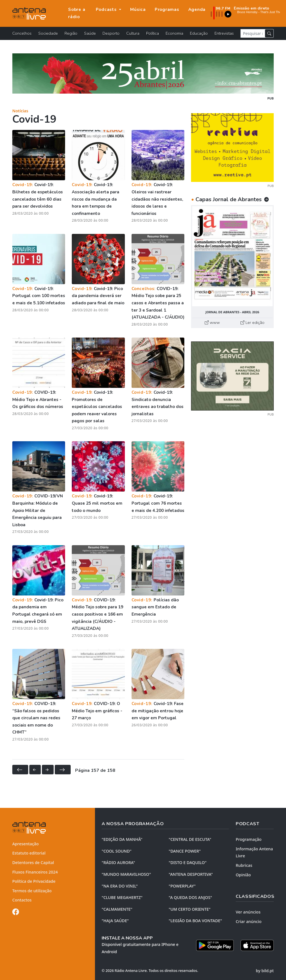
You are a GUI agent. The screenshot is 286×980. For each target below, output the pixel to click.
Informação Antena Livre (254, 852)
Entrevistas (224, 33)
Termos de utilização (32, 891)
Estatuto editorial (29, 853)
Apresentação (26, 844)
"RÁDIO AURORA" (118, 862)
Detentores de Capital (33, 862)
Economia (174, 33)
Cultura (133, 33)
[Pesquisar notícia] (253, 33)
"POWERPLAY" (182, 886)
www (212, 322)
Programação (249, 839)
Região (71, 33)
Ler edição (252, 322)
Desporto (111, 33)
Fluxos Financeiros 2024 (35, 872)
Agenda (197, 10)
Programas (167, 10)
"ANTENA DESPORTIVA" (191, 874)
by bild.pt (265, 971)
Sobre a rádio (77, 13)
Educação (199, 33)
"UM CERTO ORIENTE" (190, 909)
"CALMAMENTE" (117, 909)
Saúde (90, 33)
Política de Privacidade (34, 881)
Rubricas (244, 865)
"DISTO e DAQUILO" (188, 862)
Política (152, 33)
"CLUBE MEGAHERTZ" (122, 897)
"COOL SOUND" (117, 851)
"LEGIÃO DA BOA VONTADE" (195, 921)
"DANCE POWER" (185, 851)
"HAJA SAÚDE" (115, 921)
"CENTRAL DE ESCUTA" (190, 839)
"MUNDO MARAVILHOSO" (126, 874)
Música (138, 10)
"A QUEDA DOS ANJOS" (190, 897)
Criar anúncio (249, 921)
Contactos (22, 900)
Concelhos (22, 33)
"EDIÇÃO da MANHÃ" (122, 839)
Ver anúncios (248, 912)
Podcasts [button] (107, 10)
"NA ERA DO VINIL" (120, 886)
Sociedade (48, 33)
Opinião (243, 875)
